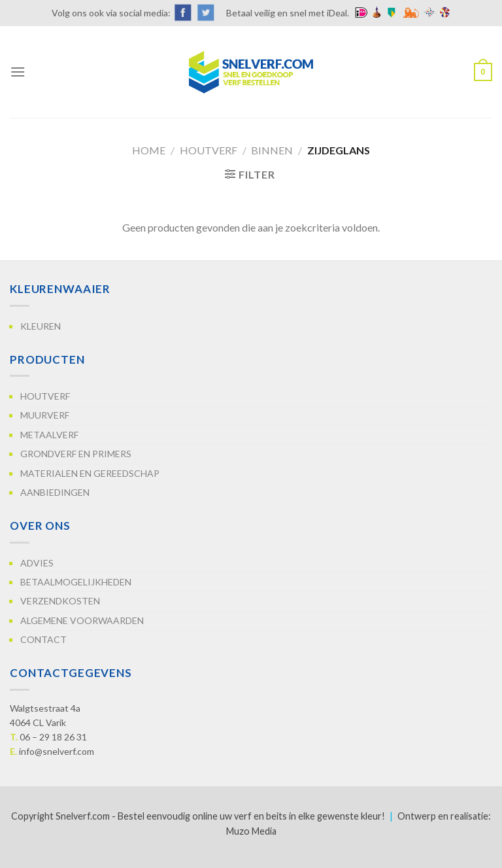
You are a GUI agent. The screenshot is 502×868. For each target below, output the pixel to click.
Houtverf (209, 150)
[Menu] (18, 72)
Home (149, 150)
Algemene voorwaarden (82, 620)
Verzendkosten (60, 601)
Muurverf (45, 415)
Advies (37, 563)
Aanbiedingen (55, 492)
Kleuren (41, 326)
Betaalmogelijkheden (76, 582)
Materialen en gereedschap (90, 473)
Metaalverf (49, 435)
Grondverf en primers (76, 454)
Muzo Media (251, 831)
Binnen (272, 150)
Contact (43, 639)
